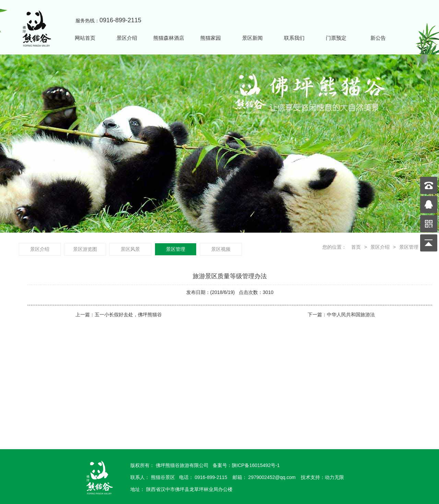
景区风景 (130, 249)
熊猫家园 (211, 38)
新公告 (378, 38)
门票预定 (336, 38)
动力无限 (334, 477)
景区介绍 (127, 38)
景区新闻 (252, 38)
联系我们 (294, 38)
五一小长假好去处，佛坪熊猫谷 (128, 315)
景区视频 (221, 249)
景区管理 (409, 247)
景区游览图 (85, 249)
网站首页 (85, 38)
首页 (355, 247)
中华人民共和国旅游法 (351, 315)
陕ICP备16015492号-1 (256, 465)
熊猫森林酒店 (169, 38)
